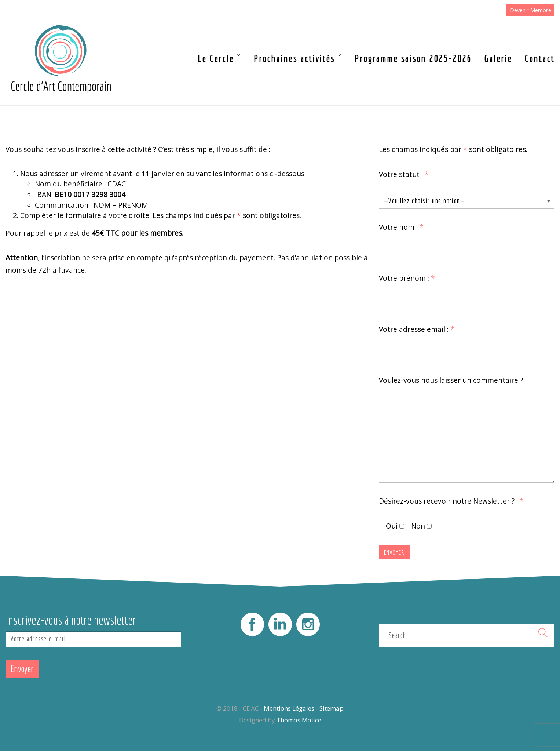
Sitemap (332, 708)
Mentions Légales (289, 708)
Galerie (498, 59)
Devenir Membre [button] (531, 10)
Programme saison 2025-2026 (413, 59)
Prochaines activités (294, 59)
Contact (539, 59)
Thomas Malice (299, 720)
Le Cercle (216, 59)
